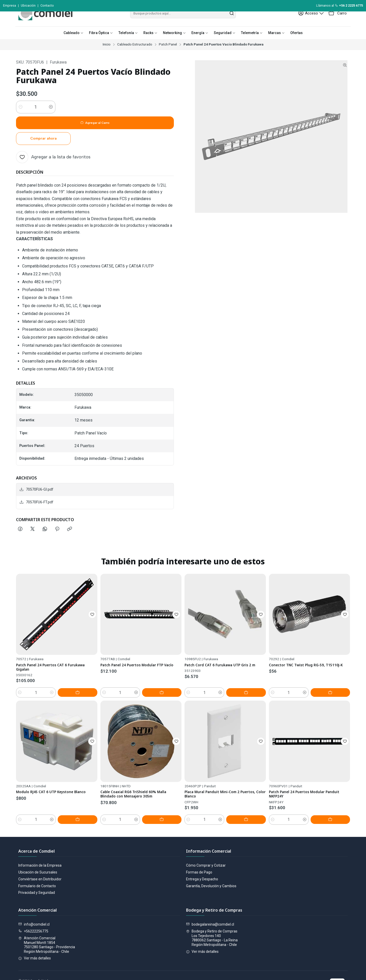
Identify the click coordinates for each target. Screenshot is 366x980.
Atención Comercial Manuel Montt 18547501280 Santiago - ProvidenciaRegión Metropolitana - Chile (47, 929)
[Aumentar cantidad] (51, 118)
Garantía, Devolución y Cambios (211, 870)
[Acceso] (314, 25)
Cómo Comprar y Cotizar (206, 850)
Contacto (47, 5)
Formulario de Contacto (37, 870)
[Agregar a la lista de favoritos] (53, 137)
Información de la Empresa (40, 850)
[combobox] (183, 25)
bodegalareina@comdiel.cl (210, 909)
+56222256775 (33, 915)
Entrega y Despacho (202, 863)
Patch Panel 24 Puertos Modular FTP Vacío (138, 668)
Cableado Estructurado (135, 56)
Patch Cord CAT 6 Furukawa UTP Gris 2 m (225, 673)
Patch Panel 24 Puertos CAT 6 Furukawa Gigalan (47, 661)
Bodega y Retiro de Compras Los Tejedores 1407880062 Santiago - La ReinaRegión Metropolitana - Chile (212, 922)
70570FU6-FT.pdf (36, 482)
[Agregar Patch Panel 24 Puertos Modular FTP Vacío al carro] (170, 695)
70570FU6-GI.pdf (36, 469)
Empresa (10, 5)
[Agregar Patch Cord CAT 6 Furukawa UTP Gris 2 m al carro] (254, 699)
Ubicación (28, 5)
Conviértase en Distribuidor (40, 863)
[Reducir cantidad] (21, 118)
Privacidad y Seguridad (37, 877)
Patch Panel (168, 56)
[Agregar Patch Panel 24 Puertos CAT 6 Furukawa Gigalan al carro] (86, 687)
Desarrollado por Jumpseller (88, 970)
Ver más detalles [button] (35, 942)
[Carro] (338, 25)
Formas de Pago (199, 856)
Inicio (107, 56)
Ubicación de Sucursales (38, 856)
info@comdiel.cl (34, 909)
